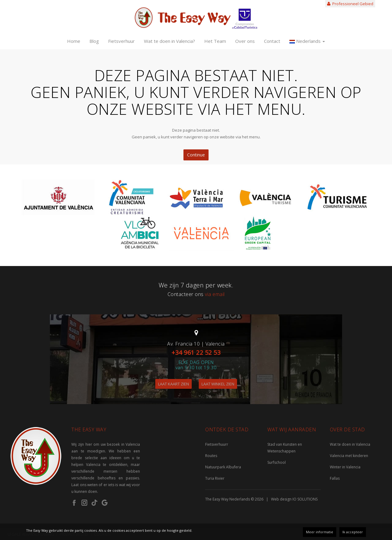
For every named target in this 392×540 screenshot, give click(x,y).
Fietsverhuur (121, 41)
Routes (211, 456)
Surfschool (277, 462)
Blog (94, 41)
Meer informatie (320, 532)
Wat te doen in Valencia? (170, 41)
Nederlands (307, 41)
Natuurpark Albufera (223, 467)
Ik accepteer (353, 532)
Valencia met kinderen (349, 456)
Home (74, 41)
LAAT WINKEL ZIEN (218, 384)
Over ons (245, 41)
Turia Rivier (215, 478)
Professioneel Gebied (350, 4)
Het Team (215, 41)
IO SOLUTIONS (305, 499)
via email (215, 294)
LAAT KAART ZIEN (173, 384)
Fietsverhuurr (217, 444)
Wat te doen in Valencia (350, 444)
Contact (272, 41)
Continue (196, 155)
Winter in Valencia (345, 467)
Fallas (335, 478)
